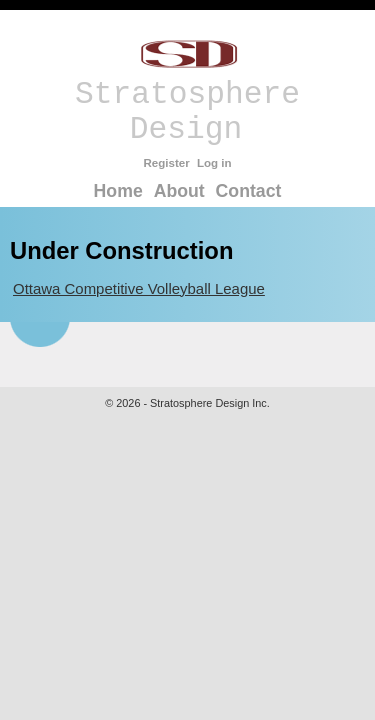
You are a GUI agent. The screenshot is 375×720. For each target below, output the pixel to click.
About (179, 191)
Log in (214, 163)
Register (166, 163)
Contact (249, 191)
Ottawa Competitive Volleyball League (139, 288)
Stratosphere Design (187, 94)
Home (118, 191)
